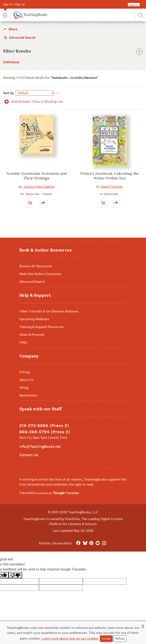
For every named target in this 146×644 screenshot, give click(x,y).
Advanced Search (19, 38)
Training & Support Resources (42, 327)
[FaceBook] (78, 543)
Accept (106, 639)
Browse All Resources (36, 266)
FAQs (23, 342)
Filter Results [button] (73, 51)
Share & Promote (32, 335)
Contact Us (29, 455)
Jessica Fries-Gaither (39, 187)
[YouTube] (98, 543)
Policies (45, 543)
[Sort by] (35, 93)
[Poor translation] (15, 575)
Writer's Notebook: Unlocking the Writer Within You (109, 176)
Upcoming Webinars (34, 319)
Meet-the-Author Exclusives (40, 274)
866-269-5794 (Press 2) (45, 432)
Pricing (24, 372)
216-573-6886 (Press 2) (44, 426)
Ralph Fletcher (112, 187)
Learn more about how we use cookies (70, 638)
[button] (5, 15)
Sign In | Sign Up (14, 4)
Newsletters (28, 395)
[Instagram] (104, 543)
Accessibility (63, 543)
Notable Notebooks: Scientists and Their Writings (36, 176)
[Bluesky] (85, 543)
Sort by (9, 93)
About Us (26, 380)
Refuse (120, 639)
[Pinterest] (91, 543)
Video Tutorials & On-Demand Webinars (49, 311)
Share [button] (10, 29)
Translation (49, 493)
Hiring (24, 388)
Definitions (11, 62)
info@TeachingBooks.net (40, 446)
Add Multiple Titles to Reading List (33, 102)
